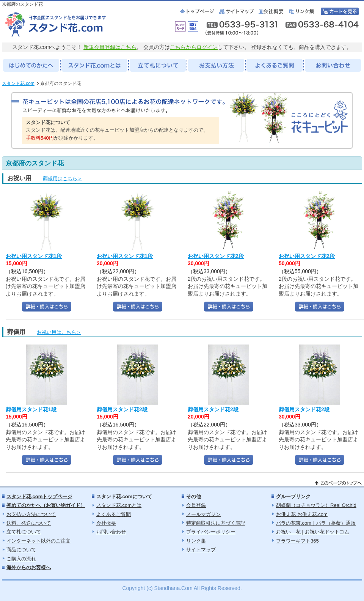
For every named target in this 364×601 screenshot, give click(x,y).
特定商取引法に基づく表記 (216, 523)
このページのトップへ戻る (338, 483)
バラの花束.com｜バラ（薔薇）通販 (316, 523)
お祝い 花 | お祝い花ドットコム (313, 532)
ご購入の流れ (21, 559)
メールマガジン (203, 514)
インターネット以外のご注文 (38, 541)
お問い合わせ (111, 532)
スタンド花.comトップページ (39, 496)
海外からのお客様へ (29, 567)
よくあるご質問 (114, 514)
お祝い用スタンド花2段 (216, 256)
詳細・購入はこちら (47, 307)
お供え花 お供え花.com (302, 514)
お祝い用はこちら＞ (59, 332)
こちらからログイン (194, 47)
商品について (21, 550)
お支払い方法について (31, 514)
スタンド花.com (18, 83)
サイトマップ (237, 11)
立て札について (24, 532)
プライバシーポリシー (211, 532)
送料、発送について (29, 523)
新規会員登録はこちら (110, 47)
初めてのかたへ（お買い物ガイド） (46, 505)
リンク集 (303, 11)
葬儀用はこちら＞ (63, 179)
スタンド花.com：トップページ (198, 11)
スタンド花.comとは (119, 505)
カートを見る (340, 11)
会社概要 (272, 11)
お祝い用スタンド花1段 (34, 256)
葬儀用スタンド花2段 (122, 409)
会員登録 (196, 505)
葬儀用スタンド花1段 (31, 409)
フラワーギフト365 (297, 541)
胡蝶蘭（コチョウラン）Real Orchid (316, 505)
